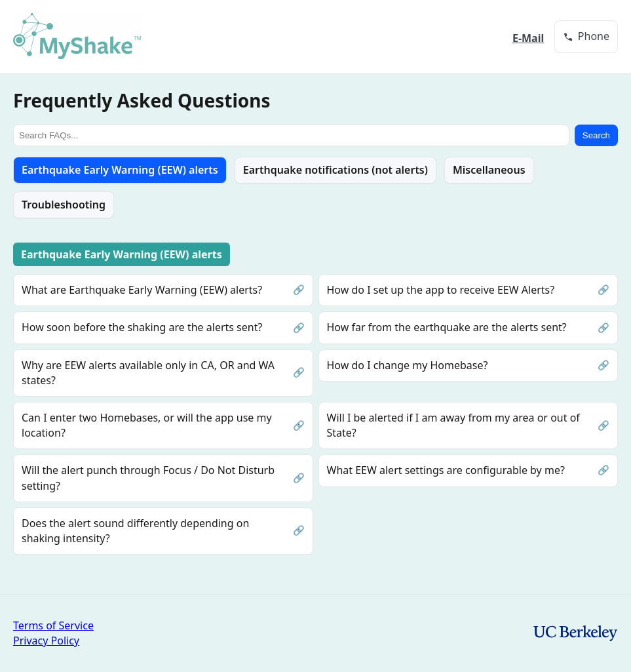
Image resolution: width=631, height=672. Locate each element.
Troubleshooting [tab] (64, 205)
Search (596, 135)
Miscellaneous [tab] (489, 170)
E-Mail (528, 38)
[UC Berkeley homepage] (576, 633)
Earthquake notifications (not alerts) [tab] (335, 170)
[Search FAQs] (291, 135)
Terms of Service (53, 625)
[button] (586, 36)
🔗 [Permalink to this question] (299, 289)
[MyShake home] (78, 37)
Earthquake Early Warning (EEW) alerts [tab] (120, 170)
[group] (586, 36)
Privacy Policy (46, 641)
